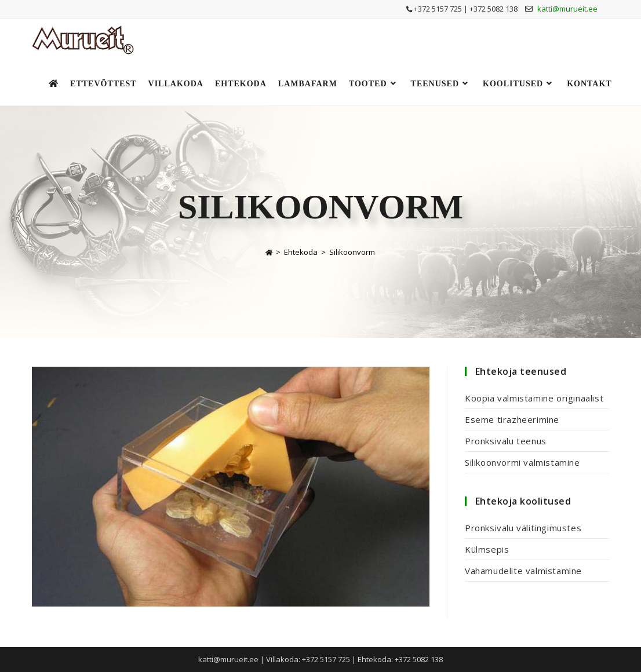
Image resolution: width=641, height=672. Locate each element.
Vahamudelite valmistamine (523, 571)
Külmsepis (487, 549)
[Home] (269, 252)
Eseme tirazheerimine (512, 419)
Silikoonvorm (352, 252)
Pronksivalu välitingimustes (523, 528)
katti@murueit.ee (567, 9)
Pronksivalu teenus (506, 441)
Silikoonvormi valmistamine (522, 462)
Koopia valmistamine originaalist (534, 398)
